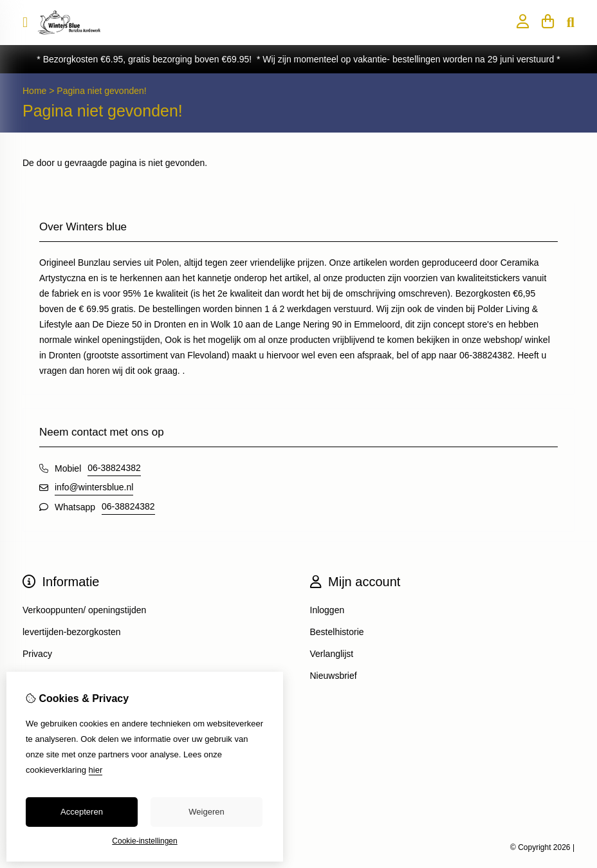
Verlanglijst (332, 654)
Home (34, 91)
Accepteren (82, 812)
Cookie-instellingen (144, 841)
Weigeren (206, 812)
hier (96, 770)
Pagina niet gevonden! (101, 91)
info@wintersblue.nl (94, 487)
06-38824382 (114, 468)
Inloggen (327, 610)
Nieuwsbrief (334, 676)
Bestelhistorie (337, 632)
